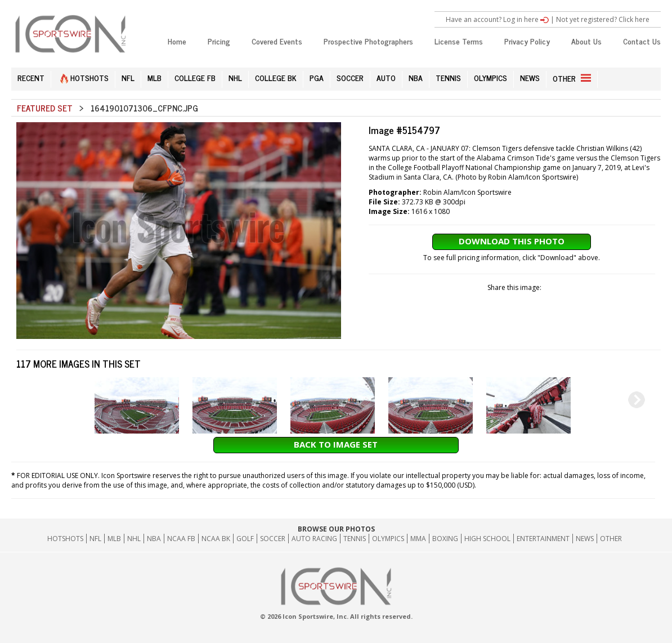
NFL (128, 77)
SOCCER (350, 77)
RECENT (31, 77)
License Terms (459, 41)
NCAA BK (216, 539)
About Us (586, 41)
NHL (235, 77)
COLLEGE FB (195, 77)
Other (611, 539)
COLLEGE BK (276, 77)
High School (487, 539)
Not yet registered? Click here (603, 19)
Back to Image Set (336, 444)
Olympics (388, 539)
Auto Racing (314, 539)
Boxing (445, 539)
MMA (418, 539)
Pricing (219, 41)
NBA (416, 77)
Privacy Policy (527, 41)
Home (177, 41)
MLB (154, 77)
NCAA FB (181, 539)
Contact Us (642, 41)
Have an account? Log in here (497, 19)
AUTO (386, 77)
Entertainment (543, 539)
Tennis (355, 539)
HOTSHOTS (84, 77)
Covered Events (277, 41)
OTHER (572, 78)
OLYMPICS (490, 77)
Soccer (273, 539)
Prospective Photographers (368, 41)
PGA (317, 77)
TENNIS (448, 77)
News (585, 539)
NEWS (530, 77)
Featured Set (45, 108)
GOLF (245, 539)
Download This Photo (512, 241)
